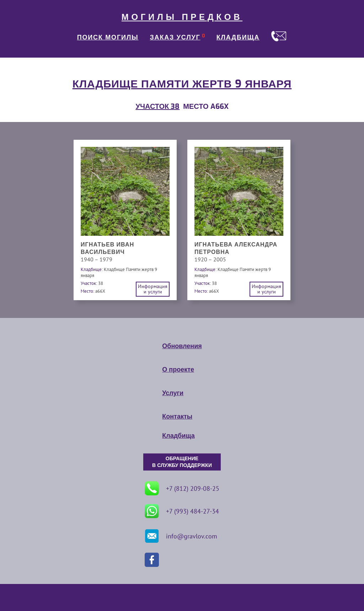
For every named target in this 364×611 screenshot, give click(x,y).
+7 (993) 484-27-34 (182, 511)
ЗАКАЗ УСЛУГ (175, 37)
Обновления (182, 346)
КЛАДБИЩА (238, 37)
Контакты (177, 416)
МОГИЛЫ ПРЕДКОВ (182, 17)
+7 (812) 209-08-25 (182, 488)
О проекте (178, 370)
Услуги (173, 393)
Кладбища (178, 436)
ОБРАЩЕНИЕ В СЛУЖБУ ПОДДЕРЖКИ (182, 462)
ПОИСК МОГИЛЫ (108, 37)
